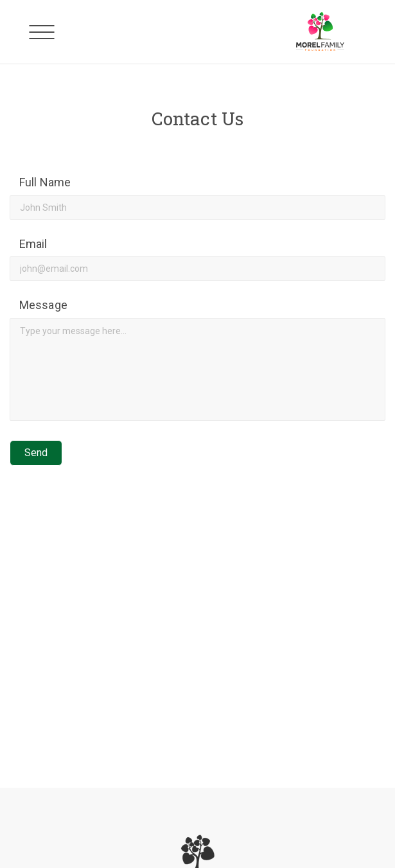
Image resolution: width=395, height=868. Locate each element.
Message (43, 305)
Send (36, 453)
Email (33, 244)
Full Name (45, 182)
